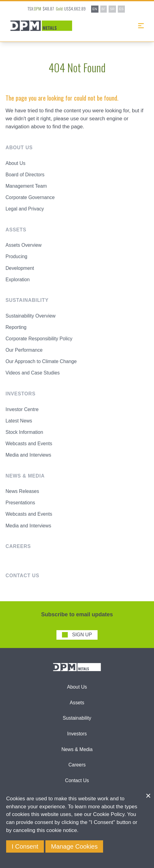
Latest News (19, 421)
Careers (77, 765)
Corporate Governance (30, 197)
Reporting (16, 327)
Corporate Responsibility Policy (39, 339)
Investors (77, 734)
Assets (77, 703)
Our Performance (24, 350)
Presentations (20, 503)
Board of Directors (25, 175)
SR (112, 9)
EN (95, 9)
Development (20, 268)
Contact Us (77, 780)
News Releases (22, 491)
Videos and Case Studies (33, 373)
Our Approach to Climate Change (41, 361)
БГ (104, 9)
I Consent (25, 846)
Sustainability (77, 718)
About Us (15, 163)
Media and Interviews (28, 455)
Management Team (26, 186)
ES (121, 9)
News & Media (77, 749)
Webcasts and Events (29, 444)
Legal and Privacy (25, 209)
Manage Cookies (74, 846)
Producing (16, 256)
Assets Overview (23, 245)
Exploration (18, 280)
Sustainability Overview (31, 316)
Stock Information (24, 432)
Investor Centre (22, 409)
